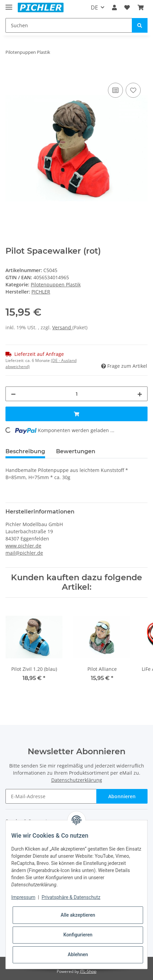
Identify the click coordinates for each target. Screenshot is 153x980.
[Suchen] (69, 25)
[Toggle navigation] (9, 4)
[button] (114, 7)
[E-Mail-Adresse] (51, 796)
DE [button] (94, 7)
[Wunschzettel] (127, 7)
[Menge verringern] (13, 394)
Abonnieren (122, 796)
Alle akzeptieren (78, 915)
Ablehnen (78, 954)
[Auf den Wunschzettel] (133, 90)
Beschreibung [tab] (25, 451)
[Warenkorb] (141, 7)
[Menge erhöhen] (140, 394)
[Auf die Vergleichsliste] (115, 90)
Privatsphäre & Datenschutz (71, 897)
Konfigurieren (78, 935)
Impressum (23, 897)
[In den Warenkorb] (11, 74)
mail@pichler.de (24, 553)
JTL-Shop (88, 971)
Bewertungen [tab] (76, 451)
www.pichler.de (23, 546)
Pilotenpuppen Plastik (56, 284)
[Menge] (76, 394)
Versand (62, 327)
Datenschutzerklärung (77, 780)
